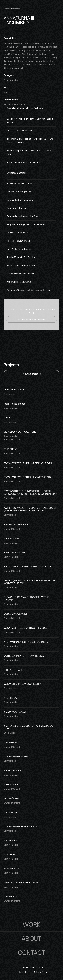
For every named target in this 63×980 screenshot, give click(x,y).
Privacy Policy (41, 972)
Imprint (22, 972)
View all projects (32, 374)
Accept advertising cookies (32, 319)
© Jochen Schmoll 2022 (32, 967)
